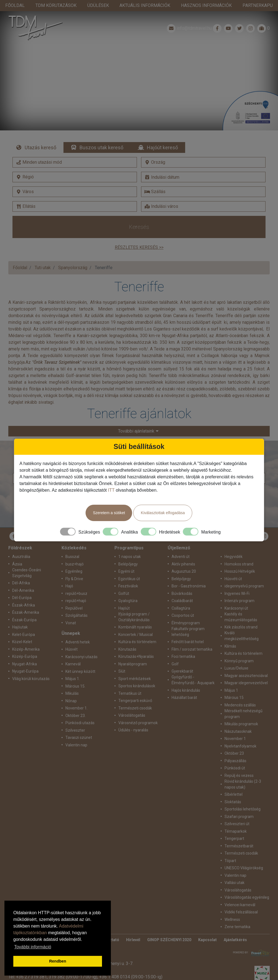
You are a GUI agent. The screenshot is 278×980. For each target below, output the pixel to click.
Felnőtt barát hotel (188, 631)
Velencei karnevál (240, 894)
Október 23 (234, 742)
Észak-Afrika (24, 594)
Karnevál (73, 653)
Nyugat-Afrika (25, 653)
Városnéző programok (138, 712)
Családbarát (182, 590)
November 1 (235, 728)
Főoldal (20, 257)
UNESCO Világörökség (244, 857)
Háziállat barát (184, 686)
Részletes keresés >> (139, 236)
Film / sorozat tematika (192, 638)
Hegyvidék (234, 545)
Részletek (139, 69)
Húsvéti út (233, 568)
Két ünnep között (80, 660)
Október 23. (76, 704)
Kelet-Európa (24, 623)
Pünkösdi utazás (80, 712)
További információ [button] (33, 947)
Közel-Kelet (22, 631)
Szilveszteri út (237, 813)
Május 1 (231, 679)
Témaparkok (236, 820)
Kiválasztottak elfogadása (163, 513)
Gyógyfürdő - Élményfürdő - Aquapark (193, 669)
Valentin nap (76, 734)
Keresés (139, 216)
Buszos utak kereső (101, 136)
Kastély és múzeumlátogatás (241, 606)
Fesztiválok (128, 575)
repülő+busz (76, 582)
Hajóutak (20, 616)
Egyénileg (74, 560)
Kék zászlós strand (241, 616)
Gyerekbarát (182, 660)
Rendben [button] (58, 961)
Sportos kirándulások (137, 675)
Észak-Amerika (26, 601)
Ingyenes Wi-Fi (237, 582)
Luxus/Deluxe (236, 657)
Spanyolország (73, 257)
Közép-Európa (25, 645)
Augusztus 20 (184, 560)
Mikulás (72, 682)
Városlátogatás (132, 704)
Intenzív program (239, 590)
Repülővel (74, 597)
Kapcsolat (207, 929)
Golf (175, 653)
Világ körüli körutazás (31, 668)
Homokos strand (239, 553)
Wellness (232, 908)
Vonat (71, 612)
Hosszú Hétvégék (240, 560)
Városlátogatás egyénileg (247, 886)
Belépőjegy (128, 553)
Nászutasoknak (238, 720)
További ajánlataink (131, 420)
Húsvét (72, 638)
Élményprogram (186, 612)
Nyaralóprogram (133, 653)
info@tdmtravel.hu (189, 17)
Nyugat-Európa (25, 660)
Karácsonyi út (236, 597)
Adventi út (181, 545)
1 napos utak (130, 545)
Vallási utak (234, 872)
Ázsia (17, 553)
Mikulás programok (241, 713)
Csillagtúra (181, 597)
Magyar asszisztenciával (246, 665)
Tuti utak (43, 257)
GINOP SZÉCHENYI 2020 (169, 929)
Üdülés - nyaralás (133, 719)
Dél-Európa (22, 587)
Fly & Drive (74, 568)
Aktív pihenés (183, 553)
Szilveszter (75, 719)
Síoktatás (233, 791)
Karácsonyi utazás (81, 646)
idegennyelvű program (244, 575)
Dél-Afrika (21, 572)
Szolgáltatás (76, 604)
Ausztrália (21, 545)
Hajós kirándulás (186, 679)
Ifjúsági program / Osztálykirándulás (134, 606)
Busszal (72, 545)
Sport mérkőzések (135, 668)
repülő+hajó (76, 590)
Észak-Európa (24, 609)
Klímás (230, 635)
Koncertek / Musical (136, 623)
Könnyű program (239, 650)
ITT (111, 490)
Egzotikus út (129, 568)
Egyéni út (126, 560)
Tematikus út (130, 682)
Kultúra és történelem (137, 631)
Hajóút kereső (162, 136)
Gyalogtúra (128, 590)
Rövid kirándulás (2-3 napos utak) (243, 773)
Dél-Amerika (23, 579)
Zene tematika (237, 916)
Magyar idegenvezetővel (246, 672)
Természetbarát (239, 835)
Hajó (69, 575)
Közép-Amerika (26, 638)
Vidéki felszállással (241, 901)
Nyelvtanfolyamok (240, 735)
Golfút (124, 582)
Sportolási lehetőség (243, 798)
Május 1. (73, 668)
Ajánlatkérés (235, 929)
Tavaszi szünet (79, 726)
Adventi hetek (78, 631)
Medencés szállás (240, 694)
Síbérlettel (234, 783)
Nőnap (71, 690)
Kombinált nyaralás (135, 616)
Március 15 (234, 686)
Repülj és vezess (239, 764)
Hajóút (124, 597)
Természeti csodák (135, 697)
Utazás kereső (40, 136)
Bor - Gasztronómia (189, 575)
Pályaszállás (235, 750)
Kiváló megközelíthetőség (242, 625)
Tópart (230, 850)
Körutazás (127, 638)
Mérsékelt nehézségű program (243, 703)
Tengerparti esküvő (135, 689)
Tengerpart (234, 827)
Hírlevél (133, 929)
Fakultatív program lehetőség (188, 621)
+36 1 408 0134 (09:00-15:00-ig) (131, 966)
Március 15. (75, 675)
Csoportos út (183, 604)
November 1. (76, 697)
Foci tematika (183, 645)
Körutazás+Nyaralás (136, 645)
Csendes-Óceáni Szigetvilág (27, 562)
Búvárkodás (182, 582)
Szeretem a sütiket (109, 513)
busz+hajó (75, 553)
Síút (122, 660)
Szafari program (239, 805)
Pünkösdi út (235, 757)
